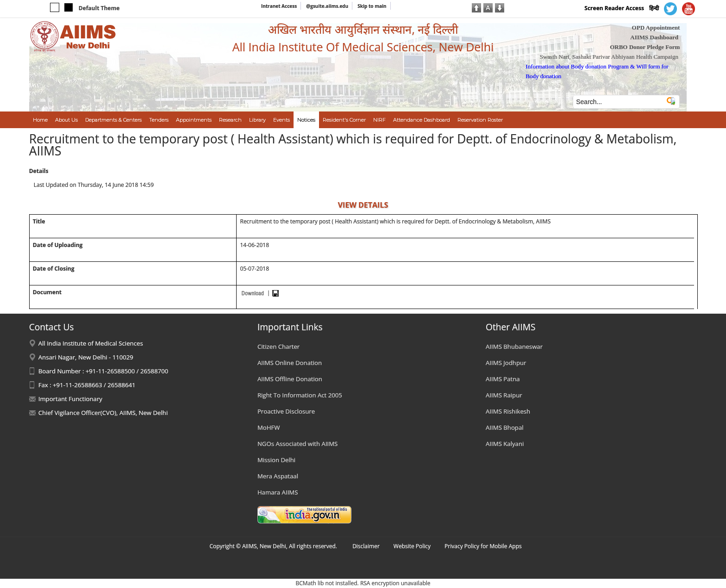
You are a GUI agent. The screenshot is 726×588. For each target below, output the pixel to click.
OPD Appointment (656, 28)
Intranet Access (279, 6)
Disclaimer (366, 546)
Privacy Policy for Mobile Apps (483, 546)
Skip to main (372, 6)
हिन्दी (654, 8)
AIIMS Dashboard (654, 37)
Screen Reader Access (614, 8)
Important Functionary (70, 399)
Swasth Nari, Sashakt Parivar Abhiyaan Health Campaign (609, 57)
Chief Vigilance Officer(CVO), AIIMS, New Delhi (103, 413)
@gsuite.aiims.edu (327, 6)
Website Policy (412, 546)
